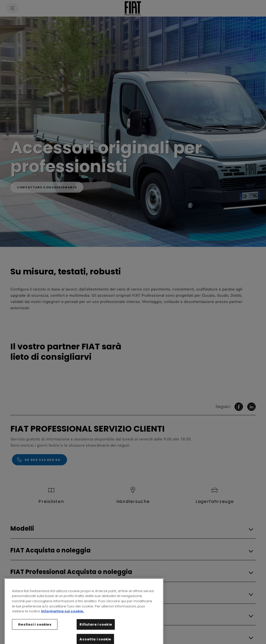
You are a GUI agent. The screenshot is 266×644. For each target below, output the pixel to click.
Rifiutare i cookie (96, 633)
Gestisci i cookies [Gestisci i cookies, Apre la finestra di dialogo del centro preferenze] (35, 633)
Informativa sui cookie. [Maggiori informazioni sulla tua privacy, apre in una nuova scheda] (63, 620)
